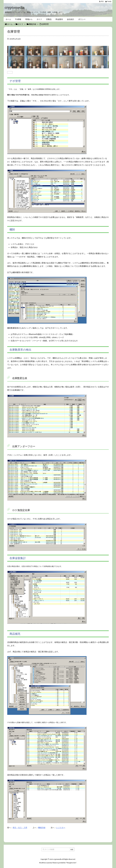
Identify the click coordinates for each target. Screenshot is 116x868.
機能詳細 (42, 828)
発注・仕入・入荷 (20, 828)
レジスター (61, 828)
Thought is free (71, 863)
